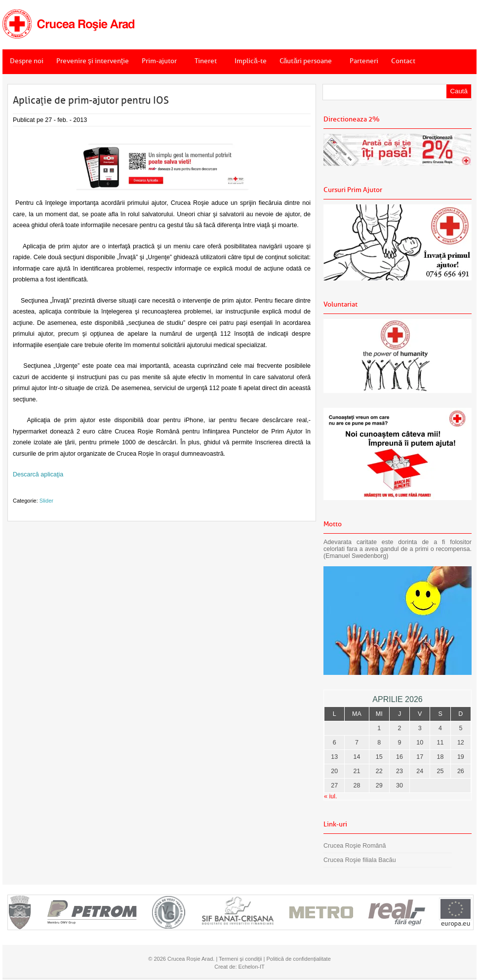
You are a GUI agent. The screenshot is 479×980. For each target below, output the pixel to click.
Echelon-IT (252, 967)
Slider (46, 501)
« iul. (330, 796)
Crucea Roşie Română (355, 846)
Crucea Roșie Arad (190, 959)
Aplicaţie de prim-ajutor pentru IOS (91, 100)
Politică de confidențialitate (299, 959)
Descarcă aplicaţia (38, 474)
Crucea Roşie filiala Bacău (360, 860)
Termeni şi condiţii (240, 959)
